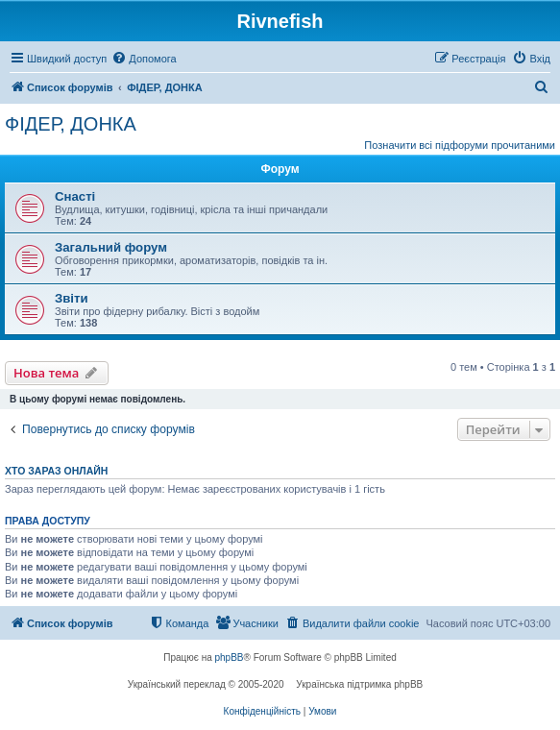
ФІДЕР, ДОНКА (71, 124)
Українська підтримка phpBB (359, 684)
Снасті (75, 196)
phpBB (230, 657)
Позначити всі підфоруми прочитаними (460, 145)
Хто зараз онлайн (56, 471)
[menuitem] (144, 59)
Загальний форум (111, 247)
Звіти (72, 298)
